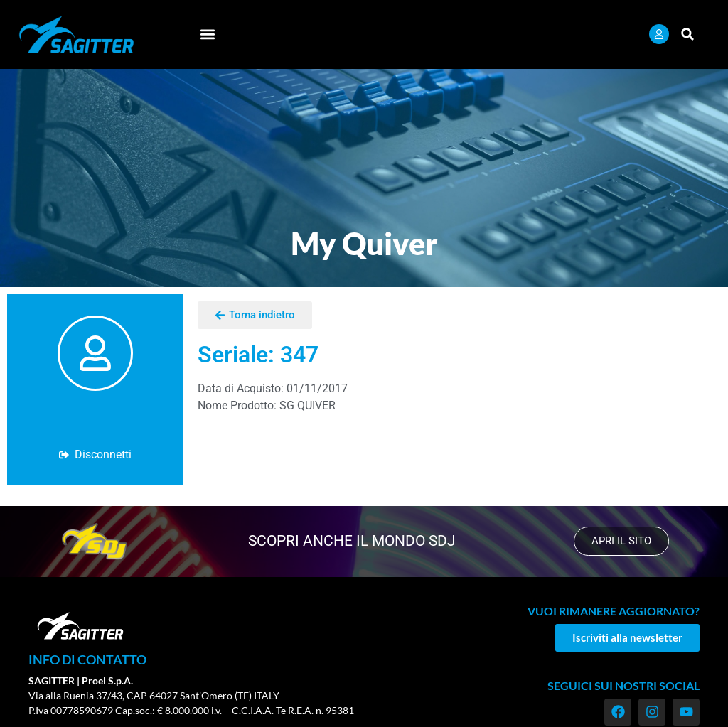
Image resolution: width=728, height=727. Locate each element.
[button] (207, 34)
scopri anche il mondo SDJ (352, 541)
